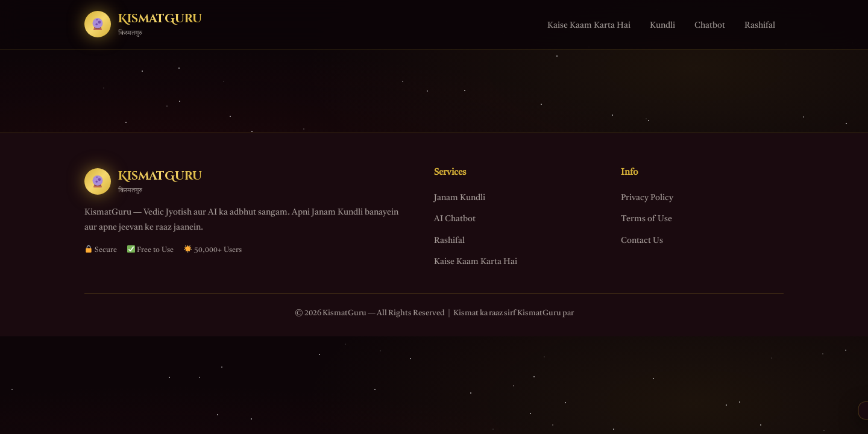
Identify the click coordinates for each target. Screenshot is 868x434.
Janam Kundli (460, 198)
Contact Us (642, 241)
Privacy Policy (647, 198)
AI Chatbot (455, 219)
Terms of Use (646, 219)
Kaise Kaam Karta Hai (589, 26)
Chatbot (710, 26)
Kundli (662, 26)
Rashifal (760, 26)
